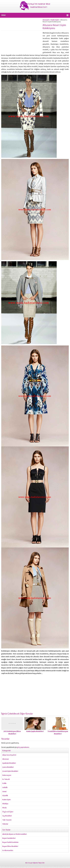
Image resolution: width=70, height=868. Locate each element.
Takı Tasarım (7, 820)
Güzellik (5, 796)
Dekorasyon (7, 775)
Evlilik (4, 783)
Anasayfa (46, 20)
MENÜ (4, 15)
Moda (4, 808)
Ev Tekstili (6, 779)
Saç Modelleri (7, 816)
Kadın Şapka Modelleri (35, 731)
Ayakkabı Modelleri (9, 763)
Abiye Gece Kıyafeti (9, 755)
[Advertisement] (22, 36)
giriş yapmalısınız (23, 747)
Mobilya (5, 804)
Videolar (5, 824)
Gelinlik (5, 787)
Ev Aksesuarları (8, 850)
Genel (4, 791)
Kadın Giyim (55, 20)
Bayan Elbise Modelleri (10, 846)
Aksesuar (6, 759)
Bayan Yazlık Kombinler (10, 842)
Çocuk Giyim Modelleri (10, 771)
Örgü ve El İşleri (8, 812)
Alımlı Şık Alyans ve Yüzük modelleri (15, 834)
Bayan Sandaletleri (9, 838)
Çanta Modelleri (8, 767)
